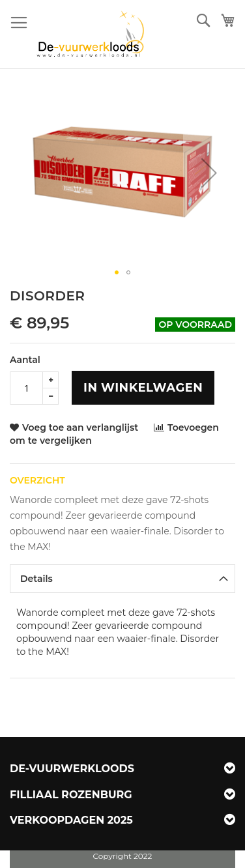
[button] (209, 172)
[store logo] (92, 35)
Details (36, 579)
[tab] (122, 579)
